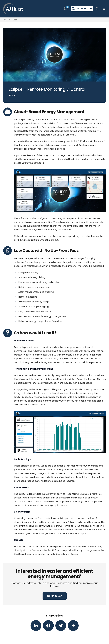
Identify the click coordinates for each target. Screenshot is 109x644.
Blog (15, 20)
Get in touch (55, 596)
